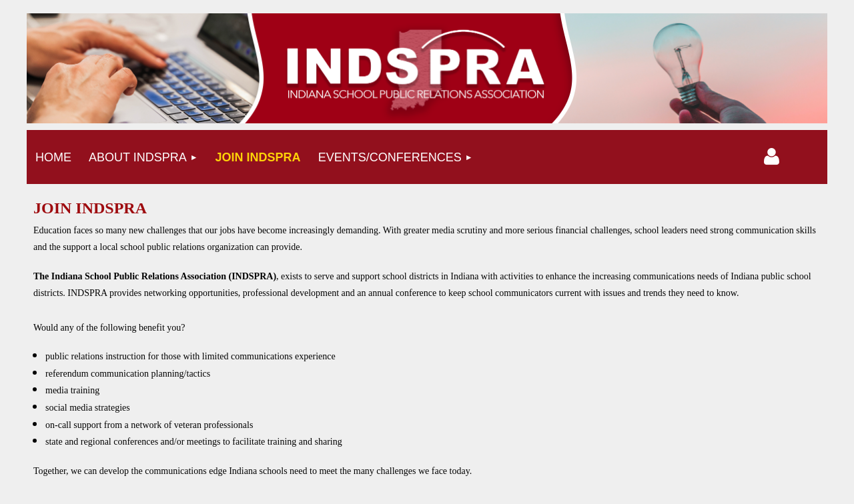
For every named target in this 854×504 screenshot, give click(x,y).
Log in (772, 157)
